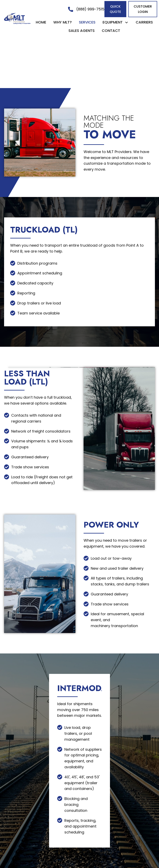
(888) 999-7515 (90, 9)
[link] (41, 22)
